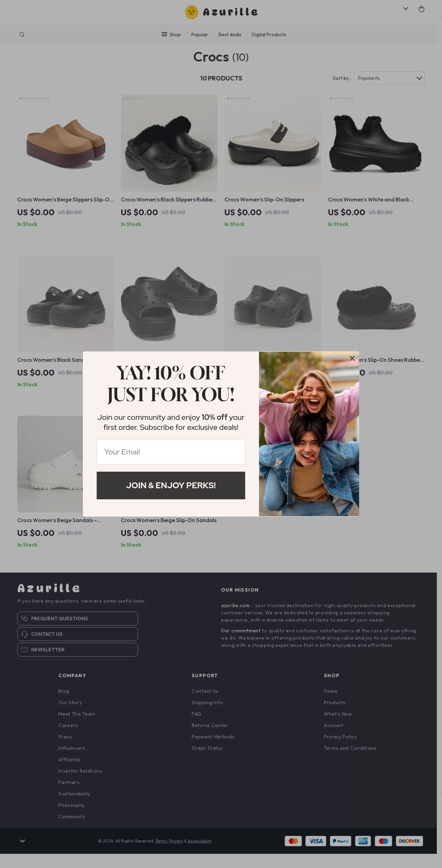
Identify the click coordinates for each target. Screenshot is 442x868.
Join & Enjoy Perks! (171, 485)
